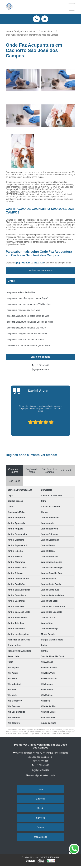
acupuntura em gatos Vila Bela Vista (24, 310)
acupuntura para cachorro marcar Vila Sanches (29, 304)
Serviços (41, 818)
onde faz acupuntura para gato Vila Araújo (26, 328)
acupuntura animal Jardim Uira (21, 292)
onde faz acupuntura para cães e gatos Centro (28, 345)
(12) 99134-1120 (40, 370)
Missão (40, 808)
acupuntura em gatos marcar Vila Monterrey (27, 334)
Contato (41, 827)
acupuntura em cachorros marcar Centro (26, 340)
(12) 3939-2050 (24, 263)
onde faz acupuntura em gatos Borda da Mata (28, 316)
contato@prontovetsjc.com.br (41, 775)
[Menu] (72, 7)
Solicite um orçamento (40, 271)
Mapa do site (40, 837)
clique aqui (39, 263)
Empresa (40, 799)
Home (40, 789)
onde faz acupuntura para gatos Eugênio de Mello (30, 322)
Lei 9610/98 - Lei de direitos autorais (55, 734)
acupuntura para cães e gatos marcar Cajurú (27, 298)
